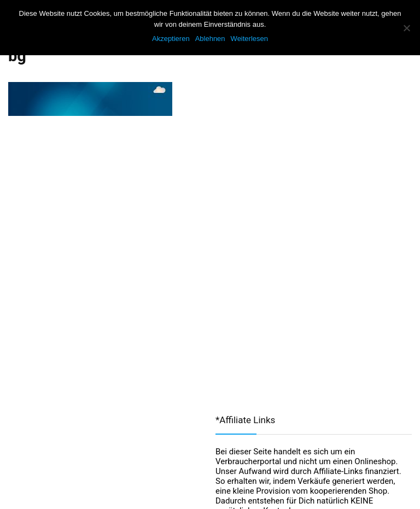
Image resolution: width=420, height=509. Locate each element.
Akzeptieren (171, 39)
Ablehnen (210, 39)
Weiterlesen (249, 39)
